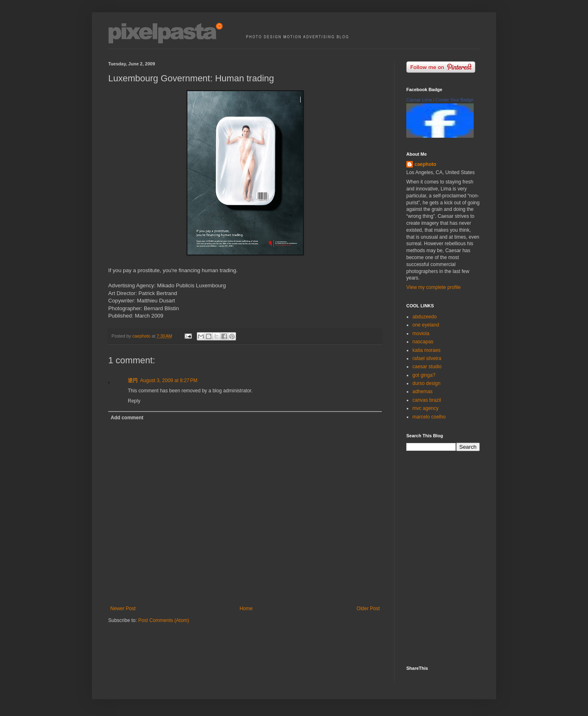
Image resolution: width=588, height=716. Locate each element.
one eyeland (426, 325)
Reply (134, 401)
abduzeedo (424, 317)
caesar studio (427, 367)
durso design (427, 383)
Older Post (368, 609)
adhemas (422, 392)
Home (246, 609)
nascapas (423, 342)
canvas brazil (427, 400)
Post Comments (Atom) (164, 620)
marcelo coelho (429, 417)
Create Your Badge (454, 100)
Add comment (127, 418)
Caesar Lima (419, 100)
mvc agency (425, 408)
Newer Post (123, 609)
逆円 (133, 380)
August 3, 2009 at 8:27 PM (169, 380)
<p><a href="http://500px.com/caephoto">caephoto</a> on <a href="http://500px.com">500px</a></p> (449, 557)
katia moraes (427, 350)
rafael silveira (427, 358)
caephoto (425, 164)
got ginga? (424, 375)
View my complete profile (433, 287)
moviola (421, 333)
